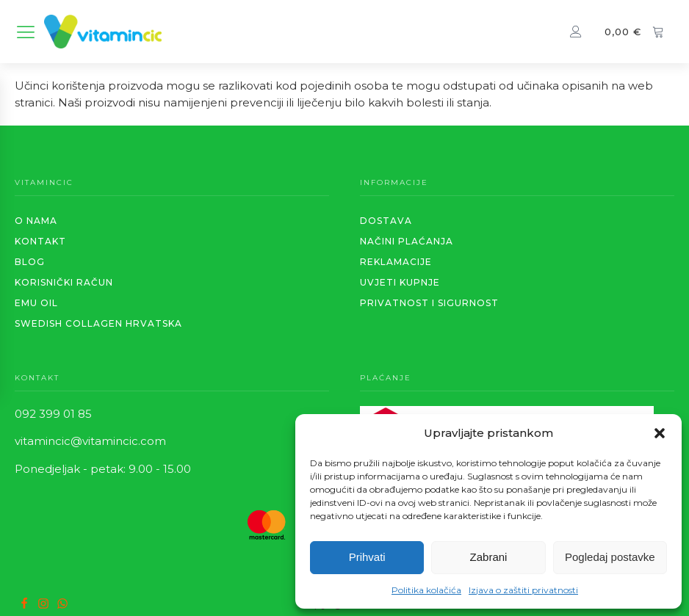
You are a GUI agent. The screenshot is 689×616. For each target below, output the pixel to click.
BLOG (30, 262)
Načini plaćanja (407, 241)
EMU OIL (36, 303)
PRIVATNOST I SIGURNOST (429, 303)
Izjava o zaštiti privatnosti (523, 590)
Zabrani (489, 557)
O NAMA (36, 221)
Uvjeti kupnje (400, 282)
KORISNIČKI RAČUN (64, 282)
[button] (660, 433)
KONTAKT (40, 241)
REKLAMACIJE (396, 262)
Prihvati (367, 557)
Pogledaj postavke (610, 557)
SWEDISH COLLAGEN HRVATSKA (98, 323)
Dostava (386, 221)
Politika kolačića (426, 590)
